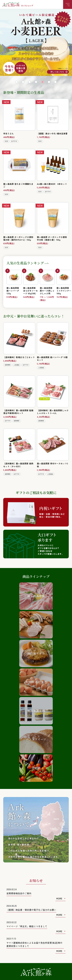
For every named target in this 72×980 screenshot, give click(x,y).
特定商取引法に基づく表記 (18, 951)
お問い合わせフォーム (36, 896)
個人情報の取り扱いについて (52, 951)
